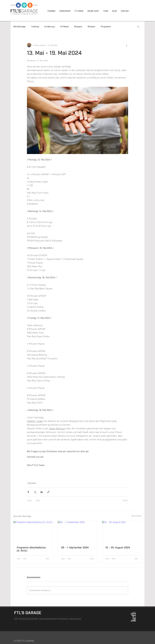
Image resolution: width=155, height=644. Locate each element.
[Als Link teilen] (48, 492)
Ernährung (50, 26)
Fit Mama (64, 26)
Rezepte (78, 26)
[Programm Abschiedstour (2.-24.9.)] (33, 532)
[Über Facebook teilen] (28, 492)
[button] (138, 26)
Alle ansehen (137, 516)
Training (35, 26)
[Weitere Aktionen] (126, 45)
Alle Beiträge (19, 26)
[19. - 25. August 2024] (122, 532)
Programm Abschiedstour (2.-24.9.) (31, 549)
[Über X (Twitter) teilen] (35, 492)
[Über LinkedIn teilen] (42, 492)
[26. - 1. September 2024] (78, 532)
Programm (106, 26)
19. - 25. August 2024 (118, 548)
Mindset (91, 26)
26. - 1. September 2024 (75, 548)
